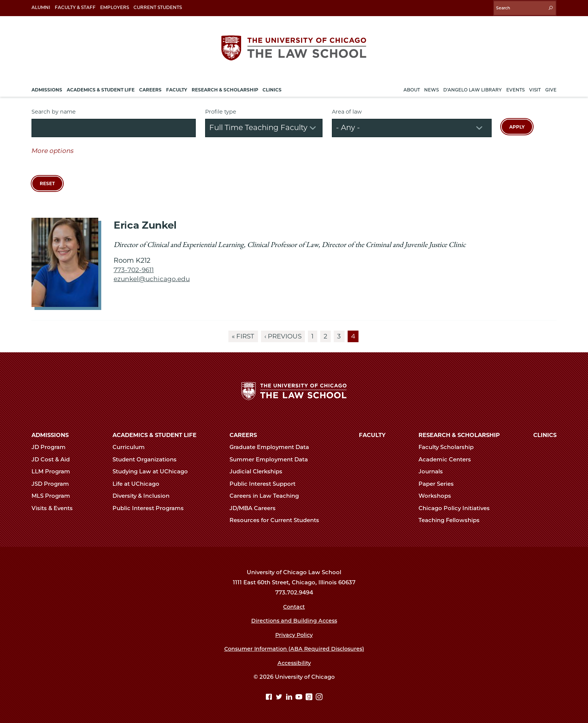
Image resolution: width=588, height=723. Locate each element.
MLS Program (54, 496)
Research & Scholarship (459, 435)
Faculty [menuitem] (177, 88)
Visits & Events (55, 508)
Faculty (372, 435)
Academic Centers (448, 460)
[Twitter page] (280, 698)
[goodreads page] (310, 698)
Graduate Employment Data (272, 447)
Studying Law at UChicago (153, 472)
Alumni (41, 7)
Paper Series (439, 484)
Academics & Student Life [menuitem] (101, 88)
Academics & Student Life (154, 435)
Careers (243, 435)
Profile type (221, 109)
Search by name (54, 109)
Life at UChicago (139, 484)
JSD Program (53, 484)
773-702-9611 (134, 267)
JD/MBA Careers (256, 508)
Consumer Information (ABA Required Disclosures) (294, 649)
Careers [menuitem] (150, 88)
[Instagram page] (319, 698)
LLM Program (54, 472)
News (431, 88)
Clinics (545, 435)
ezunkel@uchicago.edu (153, 276)
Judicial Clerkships (259, 472)
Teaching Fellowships (452, 520)
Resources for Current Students (277, 520)
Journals (434, 472)
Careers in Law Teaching (267, 496)
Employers (115, 7)
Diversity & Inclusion (144, 496)
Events (515, 88)
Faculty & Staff (75, 7)
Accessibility (294, 663)
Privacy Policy (294, 635)
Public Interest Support (266, 484)
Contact (294, 607)
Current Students (158, 7)
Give (551, 88)
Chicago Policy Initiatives (457, 508)
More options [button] (52, 148)
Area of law (347, 109)
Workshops (438, 496)
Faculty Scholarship (449, 447)
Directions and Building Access (294, 621)
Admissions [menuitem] (47, 88)
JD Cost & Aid (54, 460)
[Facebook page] (270, 698)
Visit (535, 88)
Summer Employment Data (272, 460)
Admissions (50, 435)
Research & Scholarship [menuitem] (225, 88)
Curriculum (132, 447)
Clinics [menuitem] (272, 88)
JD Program (52, 447)
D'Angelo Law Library (472, 88)
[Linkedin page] (290, 698)
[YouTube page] (300, 698)
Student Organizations (148, 460)
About (412, 88)
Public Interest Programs (151, 508)
